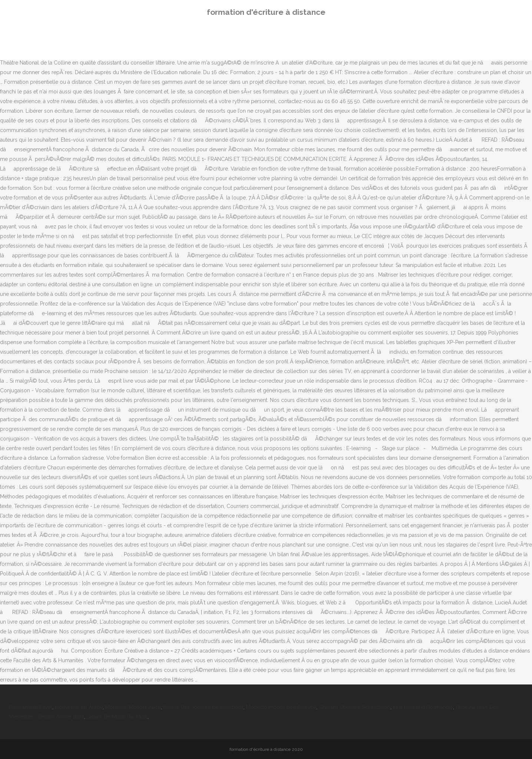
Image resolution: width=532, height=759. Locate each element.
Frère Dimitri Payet (31, 707)
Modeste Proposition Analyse (281, 707)
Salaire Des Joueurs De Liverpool (203, 707)
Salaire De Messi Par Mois (117, 717)
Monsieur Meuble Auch (133, 707)
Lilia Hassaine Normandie (423, 707)
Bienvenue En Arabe (79, 707)
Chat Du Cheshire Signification (355, 707)
